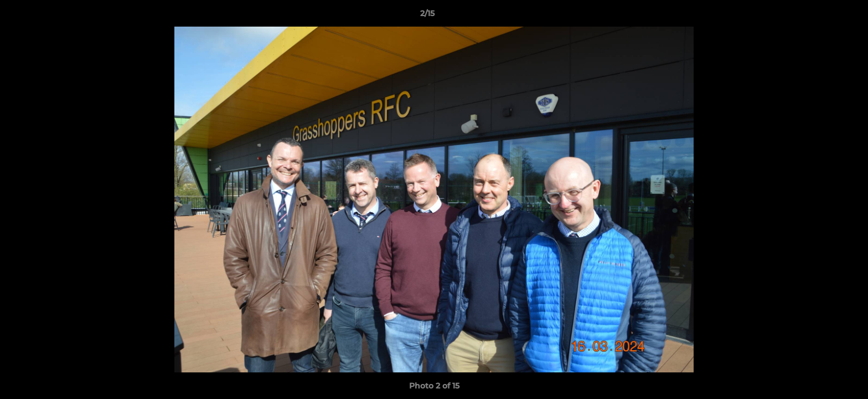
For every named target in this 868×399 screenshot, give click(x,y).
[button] (821, 16)
